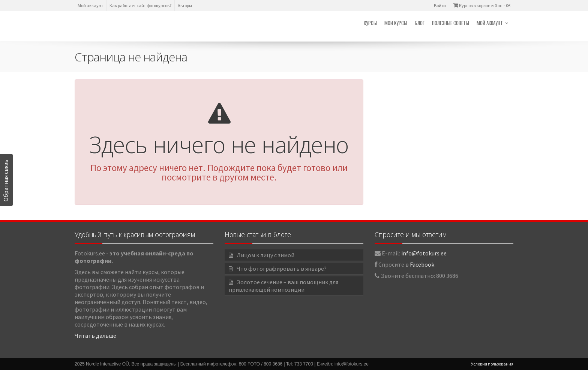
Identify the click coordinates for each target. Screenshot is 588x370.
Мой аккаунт (90, 5)
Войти (440, 5)
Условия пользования (492, 364)
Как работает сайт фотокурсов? (140, 5)
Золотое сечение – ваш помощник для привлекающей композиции (283, 286)
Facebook (422, 264)
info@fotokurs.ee (424, 253)
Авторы (185, 5)
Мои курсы (396, 23)
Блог (420, 23)
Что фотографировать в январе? (282, 269)
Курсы (370, 23)
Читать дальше (95, 336)
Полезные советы (451, 23)
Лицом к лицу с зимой (265, 255)
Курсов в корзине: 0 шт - (481, 5)
